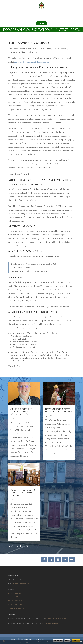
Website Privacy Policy (15, 604)
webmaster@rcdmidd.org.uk (50, 623)
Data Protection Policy (15, 601)
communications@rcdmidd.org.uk (23, 583)
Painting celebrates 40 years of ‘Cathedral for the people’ (24, 493)
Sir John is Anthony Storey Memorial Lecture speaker (21, 412)
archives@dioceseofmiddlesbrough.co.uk (32, 62)
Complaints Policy (14, 597)
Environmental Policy (15, 593)
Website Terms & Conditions (17, 608)
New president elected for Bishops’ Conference (59, 410)
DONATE (41, 23)
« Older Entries (19, 546)
